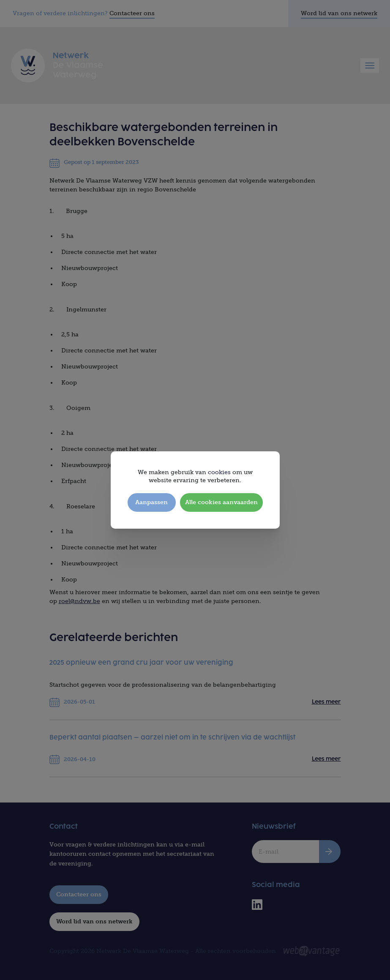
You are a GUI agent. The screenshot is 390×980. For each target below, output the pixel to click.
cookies (219, 472)
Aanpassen (151, 502)
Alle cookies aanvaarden (221, 502)
